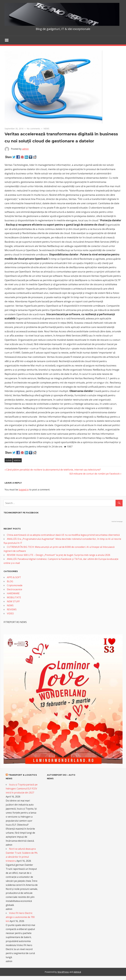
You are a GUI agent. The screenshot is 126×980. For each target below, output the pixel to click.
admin (25, 149)
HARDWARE (13, 593)
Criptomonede (15, 585)
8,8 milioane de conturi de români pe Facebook (95, 474)
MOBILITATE (14, 597)
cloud (9, 460)
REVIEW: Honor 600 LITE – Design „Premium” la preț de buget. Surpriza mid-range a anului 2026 (59, 555)
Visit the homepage (117, 522)
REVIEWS (12, 609)
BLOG (10, 581)
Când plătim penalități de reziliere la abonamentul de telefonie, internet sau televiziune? (53, 470)
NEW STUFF (13, 601)
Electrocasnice (15, 589)
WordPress (63, 972)
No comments (33, 129)
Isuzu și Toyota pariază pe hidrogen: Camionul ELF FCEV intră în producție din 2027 (22, 789)
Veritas (17, 460)
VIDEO (10, 613)
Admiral (77, 972)
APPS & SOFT (14, 577)
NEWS (46, 129)
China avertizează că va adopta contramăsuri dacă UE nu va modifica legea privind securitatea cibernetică (63, 535)
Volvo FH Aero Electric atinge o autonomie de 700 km (20, 917)
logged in (24, 490)
